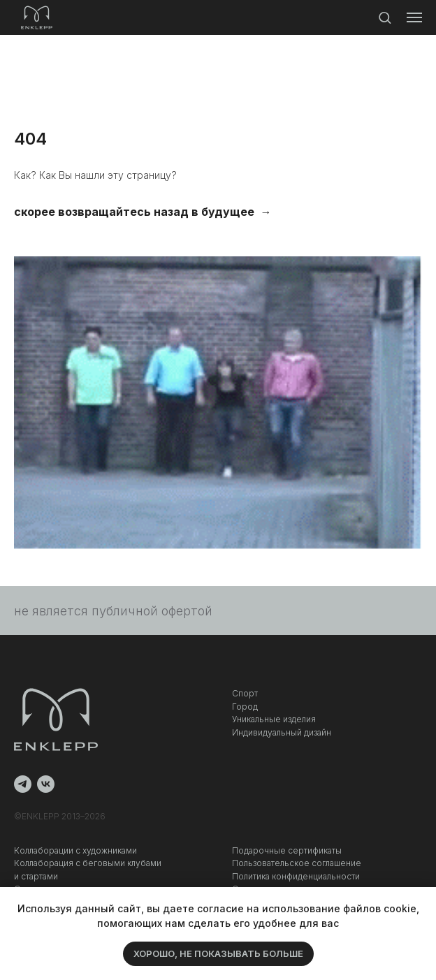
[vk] (46, 784)
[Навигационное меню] (414, 17)
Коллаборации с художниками (75, 850)
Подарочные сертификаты (287, 850)
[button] (385, 17)
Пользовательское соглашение (297, 863)
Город (245, 707)
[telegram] (23, 784)
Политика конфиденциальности (296, 876)
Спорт (245, 693)
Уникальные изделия (274, 719)
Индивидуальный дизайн (282, 732)
